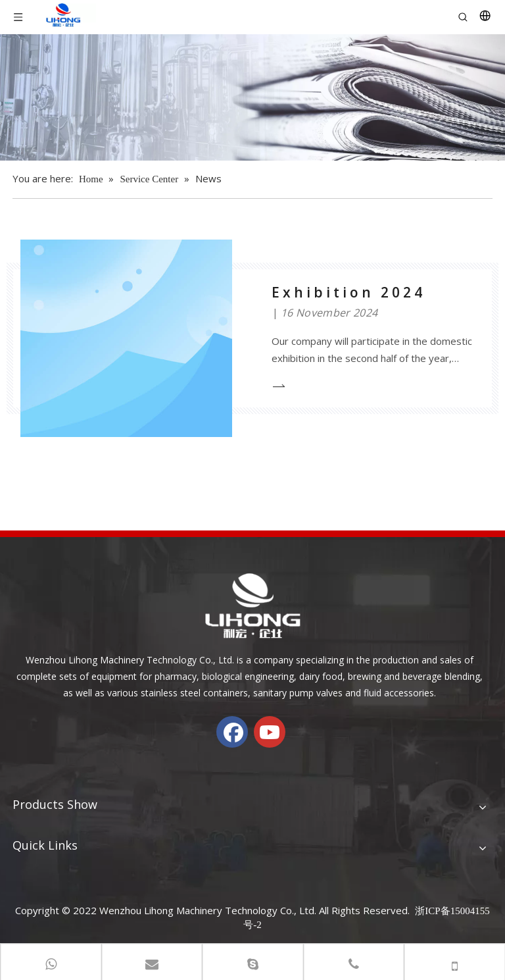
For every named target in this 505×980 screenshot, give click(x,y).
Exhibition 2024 (349, 292)
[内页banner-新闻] (252, 97)
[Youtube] (270, 732)
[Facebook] (232, 732)
